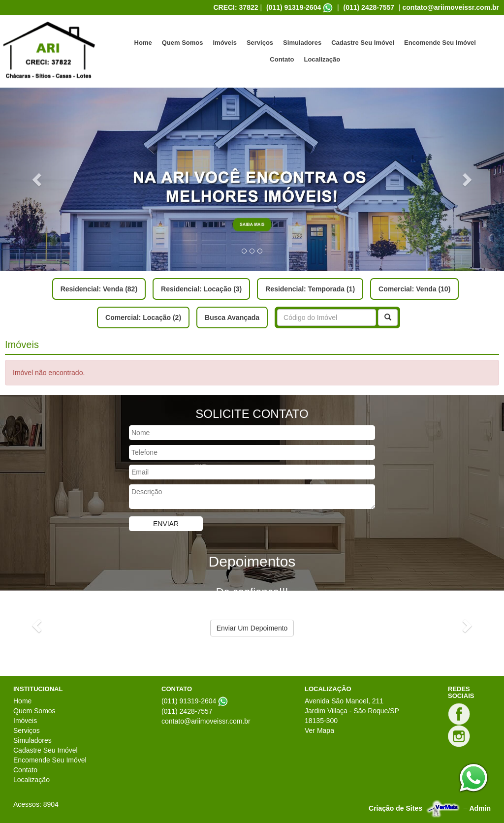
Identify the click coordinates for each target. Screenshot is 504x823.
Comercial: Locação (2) (143, 317)
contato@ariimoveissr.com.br (451, 7)
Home (143, 43)
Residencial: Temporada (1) (310, 289)
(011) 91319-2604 (294, 7)
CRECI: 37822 (236, 7)
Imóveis (224, 43)
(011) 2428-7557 (369, 7)
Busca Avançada (232, 317)
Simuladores (302, 43)
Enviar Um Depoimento (252, 628)
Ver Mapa (319, 730)
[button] (38, 179)
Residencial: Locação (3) (201, 289)
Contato (282, 59)
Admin (480, 808)
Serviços (260, 43)
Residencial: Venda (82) (99, 289)
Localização (322, 59)
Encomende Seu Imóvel (440, 43)
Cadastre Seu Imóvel (363, 43)
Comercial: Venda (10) (414, 289)
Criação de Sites (395, 808)
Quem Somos (183, 43)
